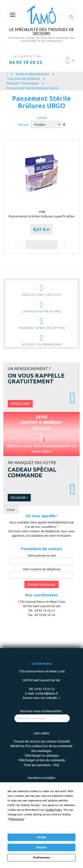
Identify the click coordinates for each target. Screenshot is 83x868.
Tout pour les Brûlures (24, 79)
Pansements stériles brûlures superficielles (41, 216)
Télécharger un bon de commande (42, 760)
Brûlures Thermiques (23, 83)
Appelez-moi (20, 404)
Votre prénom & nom (42, 556)
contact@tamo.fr (46, 693)
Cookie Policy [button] (54, 810)
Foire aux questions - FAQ (42, 765)
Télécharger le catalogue (42, 756)
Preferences (42, 858)
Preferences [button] (16, 819)
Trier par (23, 125)
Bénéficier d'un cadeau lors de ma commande (41, 746)
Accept (42, 837)
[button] (18, 245)
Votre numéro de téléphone (42, 569)
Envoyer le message (41, 584)
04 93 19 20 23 (26, 62)
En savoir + (19, 498)
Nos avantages (41, 751)
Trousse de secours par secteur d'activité (42, 741)
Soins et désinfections (33, 74)
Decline (41, 847)
